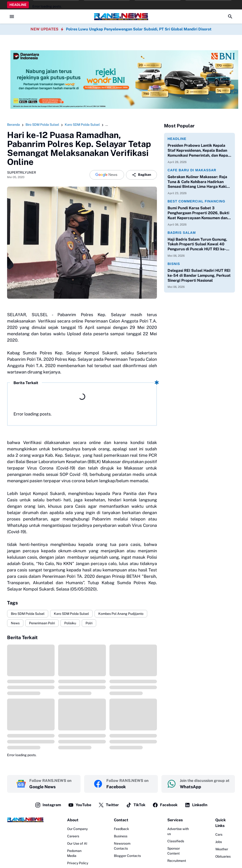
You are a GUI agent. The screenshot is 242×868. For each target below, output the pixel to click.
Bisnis (174, 264)
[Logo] (25, 820)
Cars (219, 834)
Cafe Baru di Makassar (192, 170)
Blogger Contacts (127, 856)
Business (121, 836)
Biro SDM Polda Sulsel (28, 614)
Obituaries (223, 856)
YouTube (80, 805)
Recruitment (177, 861)
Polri (89, 623)
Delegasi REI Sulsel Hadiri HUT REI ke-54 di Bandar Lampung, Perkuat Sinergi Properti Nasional (199, 275)
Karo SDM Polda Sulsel (71, 614)
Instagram (48, 805)
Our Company (77, 829)
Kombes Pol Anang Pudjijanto (121, 614)
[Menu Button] (12, 17)
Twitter (109, 805)
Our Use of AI (77, 843)
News (15, 623)
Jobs (219, 842)
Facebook (165, 805)
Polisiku (70, 623)
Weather (222, 849)
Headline (177, 139)
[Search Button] (230, 17)
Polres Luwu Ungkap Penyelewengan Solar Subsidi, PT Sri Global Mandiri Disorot (139, 29)
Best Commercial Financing (196, 201)
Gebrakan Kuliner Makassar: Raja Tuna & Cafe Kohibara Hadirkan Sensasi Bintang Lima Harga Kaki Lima (197, 182)
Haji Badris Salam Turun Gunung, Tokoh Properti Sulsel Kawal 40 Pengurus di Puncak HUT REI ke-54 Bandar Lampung (199, 244)
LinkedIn (196, 805)
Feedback (121, 829)
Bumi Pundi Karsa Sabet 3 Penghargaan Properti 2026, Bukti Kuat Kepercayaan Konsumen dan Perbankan (198, 213)
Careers (73, 836)
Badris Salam (182, 233)
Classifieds (176, 841)
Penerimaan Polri (42, 623)
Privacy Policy (78, 863)
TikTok (136, 805)
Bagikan (141, 175)
